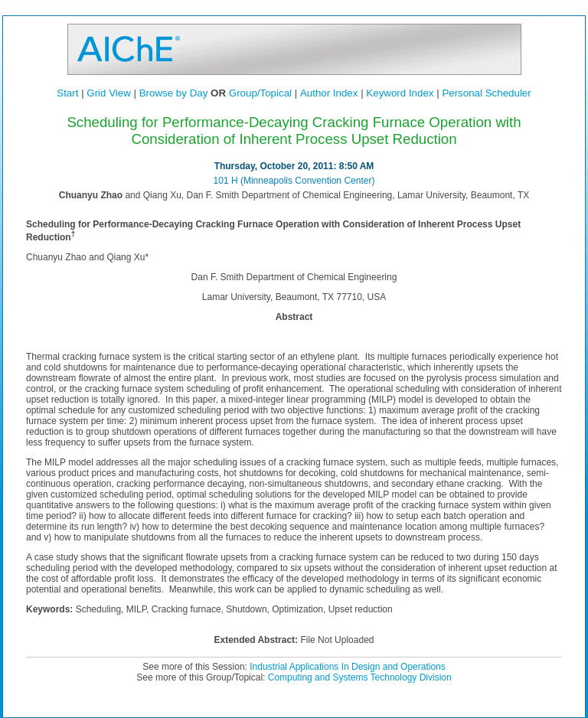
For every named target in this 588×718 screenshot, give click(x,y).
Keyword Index (400, 93)
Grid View (109, 93)
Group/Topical (260, 93)
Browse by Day (174, 93)
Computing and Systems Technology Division (360, 677)
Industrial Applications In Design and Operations (348, 667)
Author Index (329, 93)
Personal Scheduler (486, 93)
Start (67, 93)
